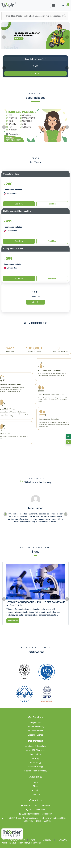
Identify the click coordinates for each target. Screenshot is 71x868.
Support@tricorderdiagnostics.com (35, 814)
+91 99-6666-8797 (35, 810)
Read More (52, 204)
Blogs (35, 786)
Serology (36, 758)
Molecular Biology (35, 767)
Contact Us (35, 794)
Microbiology (35, 763)
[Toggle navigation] (54, 5)
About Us (35, 790)
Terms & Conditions (47, 840)
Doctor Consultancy (36, 727)
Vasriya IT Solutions (32, 843)
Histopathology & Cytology (36, 771)
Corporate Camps (35, 735)
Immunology (35, 754)
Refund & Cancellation (63, 840)
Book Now (19, 204)
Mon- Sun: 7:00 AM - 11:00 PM (36, 806)
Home (35, 782)
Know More (13, 621)
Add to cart (35, 73)
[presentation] (4, 37)
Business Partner (35, 731)
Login (61, 5)
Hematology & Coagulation (35, 746)
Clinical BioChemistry (35, 750)
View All (35, 302)
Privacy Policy (34, 840)
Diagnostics (35, 723)
